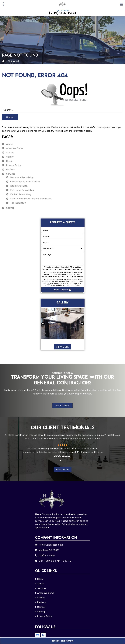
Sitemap (10, 208)
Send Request (63, 290)
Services (11, 174)
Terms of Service (71, 269)
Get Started (63, 406)
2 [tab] (63, 460)
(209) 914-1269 (63, 13)
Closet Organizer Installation (25, 182)
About (9, 144)
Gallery (10, 157)
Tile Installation (18, 203)
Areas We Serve (15, 148)
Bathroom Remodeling (22, 177)
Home (9, 161)
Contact (10, 152)
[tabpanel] (63, 451)
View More (63, 347)
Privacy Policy (14, 165)
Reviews (10, 170)
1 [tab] (61, 460)
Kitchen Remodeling (21, 194)
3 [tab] (64, 460)
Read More (63, 469)
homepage (101, 127)
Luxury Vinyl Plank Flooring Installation (31, 199)
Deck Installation (19, 186)
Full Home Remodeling (22, 190)
